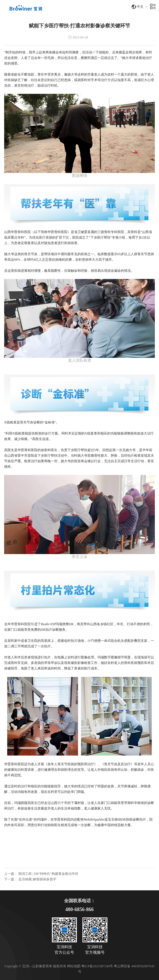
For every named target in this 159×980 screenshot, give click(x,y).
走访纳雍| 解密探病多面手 (37, 879)
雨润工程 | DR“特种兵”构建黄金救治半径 (48, 874)
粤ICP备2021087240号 (98, 966)
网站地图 (74, 966)
